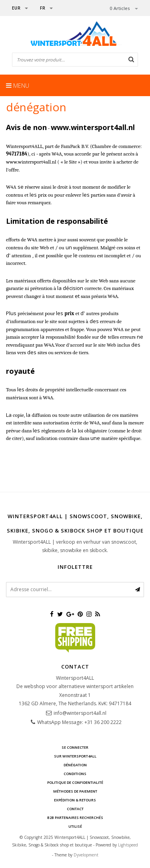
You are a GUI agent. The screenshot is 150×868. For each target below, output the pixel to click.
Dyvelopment (86, 855)
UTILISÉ (75, 826)
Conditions (75, 774)
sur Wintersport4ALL (75, 756)
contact (75, 809)
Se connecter (75, 747)
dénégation (75, 765)
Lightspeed (128, 845)
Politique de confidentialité (75, 782)
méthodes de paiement (75, 791)
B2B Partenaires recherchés (75, 818)
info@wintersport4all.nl (80, 713)
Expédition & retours (75, 800)
